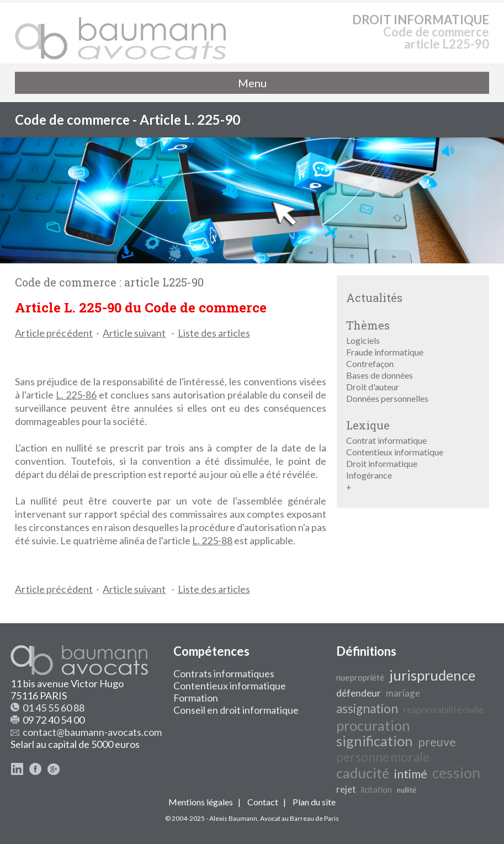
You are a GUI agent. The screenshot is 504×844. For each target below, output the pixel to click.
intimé (411, 774)
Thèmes (368, 325)
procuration (373, 725)
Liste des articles (214, 333)
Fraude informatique (385, 352)
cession (456, 773)
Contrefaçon (370, 363)
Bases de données (380, 375)
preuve (437, 742)
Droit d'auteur (373, 387)
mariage (403, 693)
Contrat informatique (386, 440)
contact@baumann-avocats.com (92, 732)
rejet (346, 789)
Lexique (368, 425)
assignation (367, 708)
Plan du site (314, 802)
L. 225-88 (212, 540)
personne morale (383, 757)
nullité (407, 790)
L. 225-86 (76, 395)
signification (375, 741)
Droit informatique (382, 463)
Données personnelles (387, 398)
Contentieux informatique (395, 452)
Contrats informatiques (224, 673)
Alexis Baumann (233, 818)
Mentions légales (201, 802)
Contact (263, 802)
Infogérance (369, 475)
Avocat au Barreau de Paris (299, 818)
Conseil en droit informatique (236, 710)
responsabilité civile (443, 710)
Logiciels (363, 340)
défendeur (359, 693)
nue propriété (360, 678)
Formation (196, 698)
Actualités (374, 298)
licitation (376, 790)
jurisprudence (432, 675)
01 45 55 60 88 (54, 708)
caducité (363, 773)
